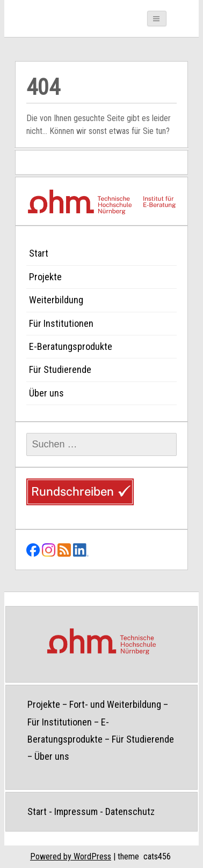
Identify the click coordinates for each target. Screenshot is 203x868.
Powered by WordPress (71, 856)
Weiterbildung (56, 300)
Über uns (46, 393)
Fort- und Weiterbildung (115, 704)
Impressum (76, 811)
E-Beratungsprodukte (71, 346)
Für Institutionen (61, 323)
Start (39, 253)
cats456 (157, 856)
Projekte (45, 277)
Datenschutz (130, 811)
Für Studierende (60, 369)
